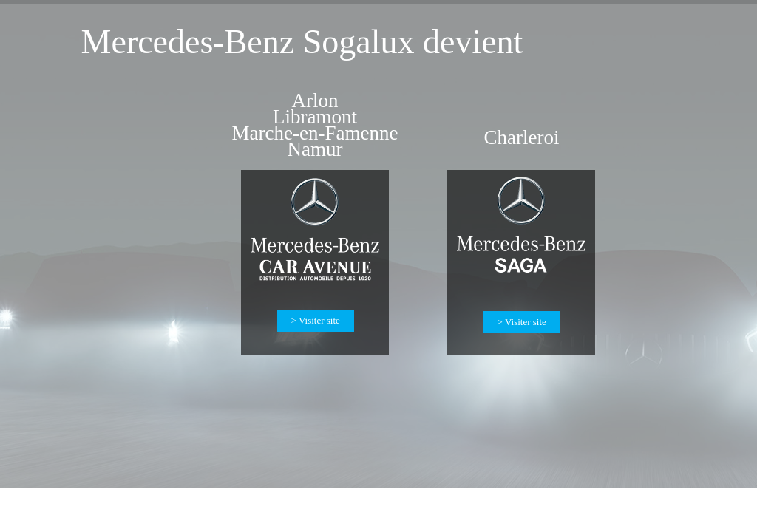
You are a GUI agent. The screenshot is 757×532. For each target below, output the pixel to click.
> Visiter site (522, 322)
